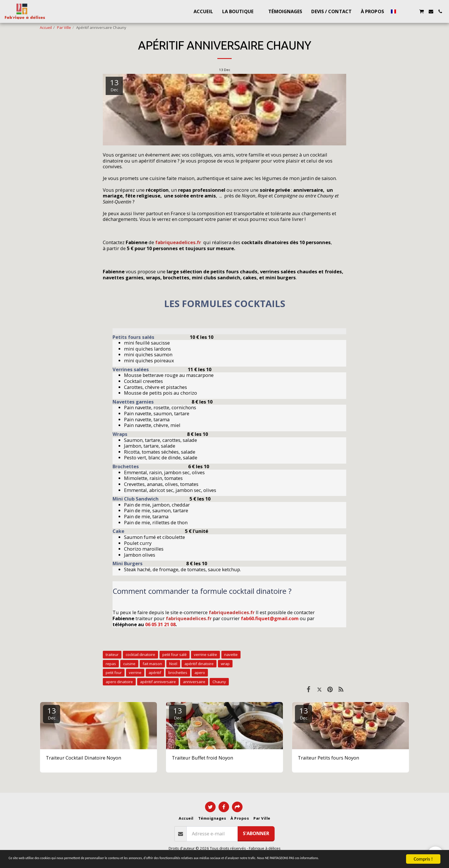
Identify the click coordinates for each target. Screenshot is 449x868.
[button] (403, 11)
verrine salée (205, 655)
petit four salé (175, 655)
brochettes (178, 673)
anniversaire (194, 682)
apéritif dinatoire (199, 664)
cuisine (129, 664)
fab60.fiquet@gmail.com (270, 618)
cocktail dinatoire (140, 655)
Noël (173, 664)
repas (111, 664)
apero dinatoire (119, 682)
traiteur (112, 655)
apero (200, 673)
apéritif (155, 673)
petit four (114, 673)
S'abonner (256, 833)
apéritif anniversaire (158, 682)
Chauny (219, 682)
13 (52, 713)
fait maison (152, 664)
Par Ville (64, 27)
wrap (225, 664)
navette (231, 655)
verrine (135, 673)
